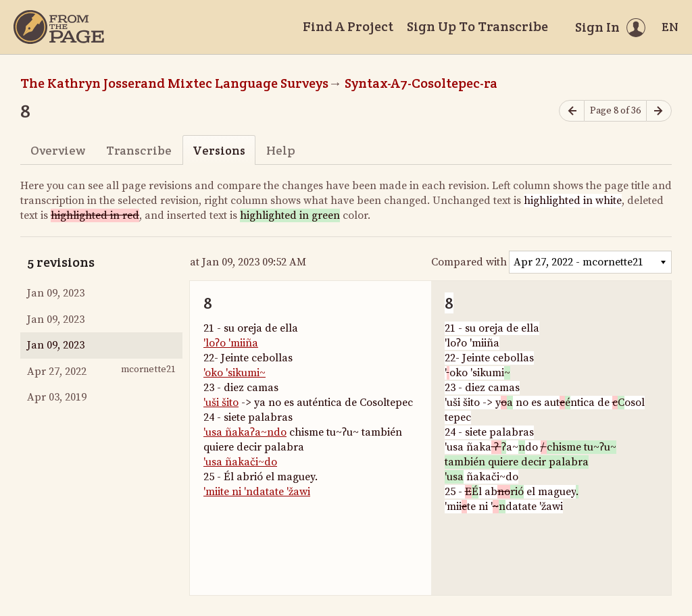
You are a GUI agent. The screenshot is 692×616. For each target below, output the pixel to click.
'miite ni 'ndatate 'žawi (257, 492)
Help (281, 150)
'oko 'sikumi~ (234, 373)
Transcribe (139, 150)
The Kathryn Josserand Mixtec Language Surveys (174, 83)
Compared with (469, 262)
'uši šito (221, 403)
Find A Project (348, 26)
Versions (219, 150)
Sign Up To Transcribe (477, 26)
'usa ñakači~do (240, 462)
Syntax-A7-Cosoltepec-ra (421, 83)
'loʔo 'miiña (231, 343)
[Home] (59, 27)
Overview (58, 150)
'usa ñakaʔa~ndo (245, 432)
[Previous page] (572, 111)
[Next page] (659, 111)
